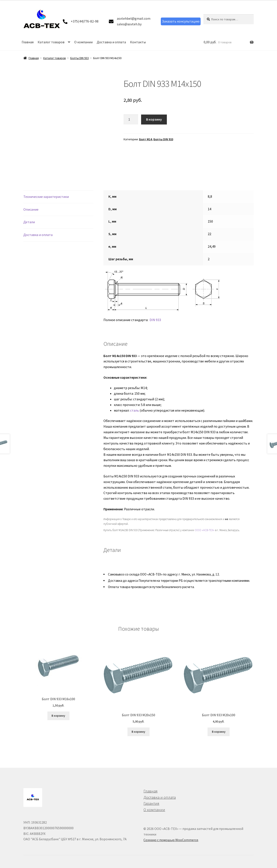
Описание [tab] (31, 209)
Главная (28, 42)
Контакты (138, 42)
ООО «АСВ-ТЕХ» (205, 530)
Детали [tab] (29, 222)
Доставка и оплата (111, 42)
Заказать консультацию (181, 21)
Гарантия (151, 803)
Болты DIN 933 (80, 58)
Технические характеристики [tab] (46, 197)
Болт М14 (146, 139)
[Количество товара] (131, 120)
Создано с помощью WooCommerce (171, 840)
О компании (83, 42)
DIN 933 (155, 320)
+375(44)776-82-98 (85, 21)
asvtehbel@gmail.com (134, 18)
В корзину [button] (58, 716)
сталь (134, 410)
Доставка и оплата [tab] (38, 235)
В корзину (154, 119)
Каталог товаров (51, 42)
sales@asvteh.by (129, 24)
